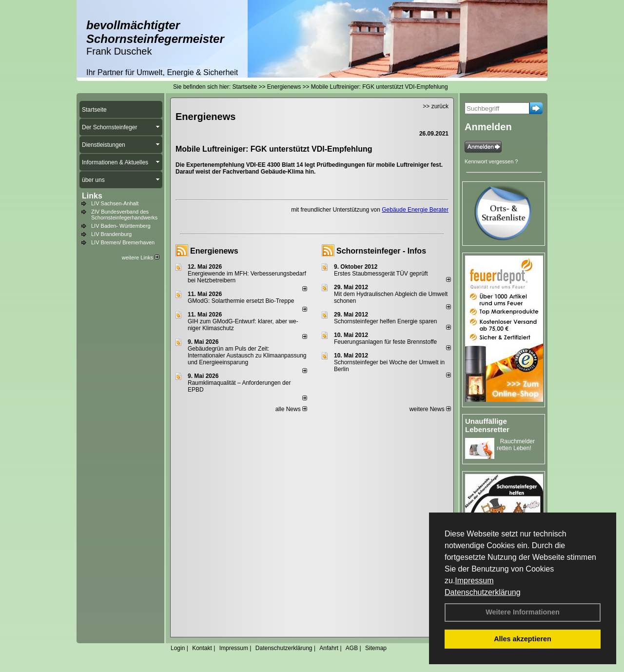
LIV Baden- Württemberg (121, 226)
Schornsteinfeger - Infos (381, 251)
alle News (291, 409)
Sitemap (376, 648)
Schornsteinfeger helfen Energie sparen (385, 321)
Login (178, 648)
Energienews (214, 251)
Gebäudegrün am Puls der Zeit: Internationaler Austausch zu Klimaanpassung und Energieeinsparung (247, 356)
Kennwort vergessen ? (491, 161)
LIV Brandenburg (111, 234)
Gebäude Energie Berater (415, 210)
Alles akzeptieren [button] (523, 639)
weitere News (430, 409)
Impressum (474, 581)
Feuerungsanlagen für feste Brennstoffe (385, 342)
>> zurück (436, 106)
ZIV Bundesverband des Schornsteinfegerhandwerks (124, 215)
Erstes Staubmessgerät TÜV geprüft (381, 274)
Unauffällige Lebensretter (487, 425)
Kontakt (202, 648)
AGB (352, 648)
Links (92, 196)
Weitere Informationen (523, 612)
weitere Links (141, 257)
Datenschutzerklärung (483, 592)
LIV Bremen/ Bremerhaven (123, 242)
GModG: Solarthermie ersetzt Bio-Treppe (241, 301)
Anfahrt (329, 648)
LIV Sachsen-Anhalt (115, 203)
